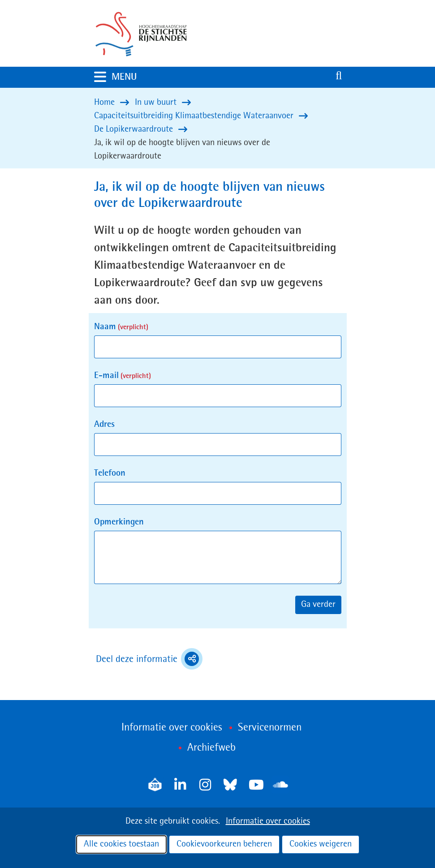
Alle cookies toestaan (121, 844)
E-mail (123, 376)
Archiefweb (211, 748)
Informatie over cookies (268, 821)
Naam (121, 327)
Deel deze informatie (149, 659)
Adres (104, 425)
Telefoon (110, 473)
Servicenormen (270, 728)
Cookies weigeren (321, 844)
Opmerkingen (119, 522)
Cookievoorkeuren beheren (224, 844)
